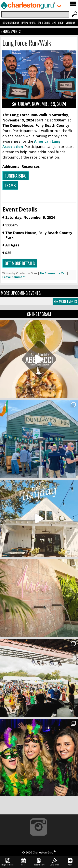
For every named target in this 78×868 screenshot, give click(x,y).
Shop (61, 23)
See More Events (65, 301)
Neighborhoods (11, 23)
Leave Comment (14, 277)
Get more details (20, 263)
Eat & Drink (44, 23)
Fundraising (16, 176)
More (70, 862)
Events (23, 862)
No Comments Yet (53, 273)
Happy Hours (29, 23)
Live (54, 23)
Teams (10, 185)
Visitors (71, 23)
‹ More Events (11, 31)
